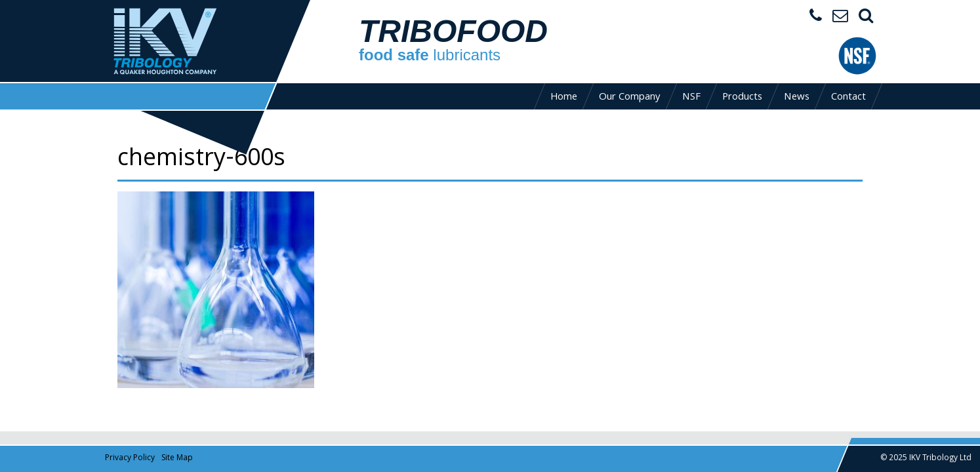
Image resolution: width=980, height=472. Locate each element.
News (797, 98)
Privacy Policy (130, 459)
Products (742, 98)
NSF (691, 98)
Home (564, 98)
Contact (848, 98)
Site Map (177, 459)
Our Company (630, 98)
